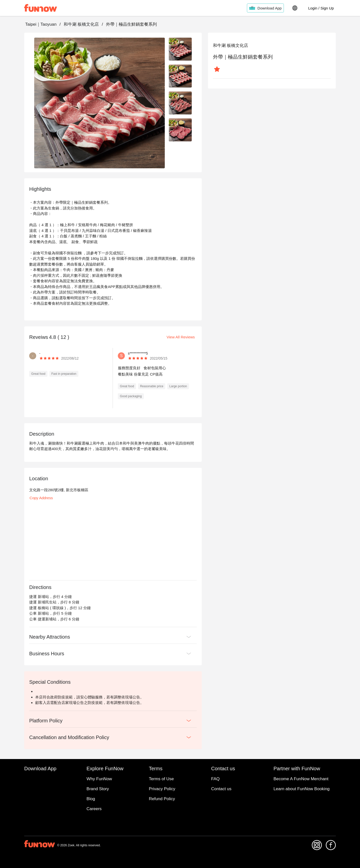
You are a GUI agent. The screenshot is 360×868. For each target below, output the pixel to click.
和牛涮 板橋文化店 (81, 24)
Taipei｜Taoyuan (41, 24)
